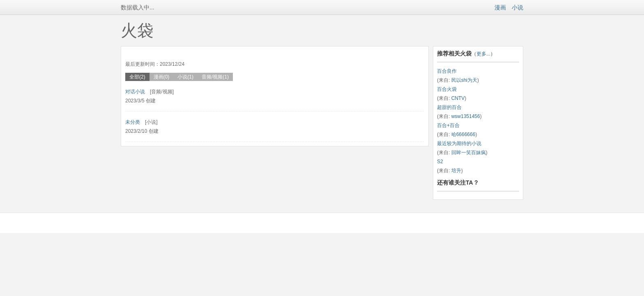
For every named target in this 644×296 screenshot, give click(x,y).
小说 (517, 7)
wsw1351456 (466, 116)
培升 (456, 171)
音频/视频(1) (215, 77)
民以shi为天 (464, 80)
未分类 (133, 122)
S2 (440, 162)
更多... (483, 54)
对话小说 (135, 92)
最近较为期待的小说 (459, 143)
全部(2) (137, 77)
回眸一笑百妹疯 (469, 153)
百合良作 (447, 71)
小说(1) (185, 77)
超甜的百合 (449, 107)
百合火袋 (447, 89)
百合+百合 (448, 125)
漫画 (500, 7)
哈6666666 (463, 134)
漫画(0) (162, 77)
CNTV (458, 98)
